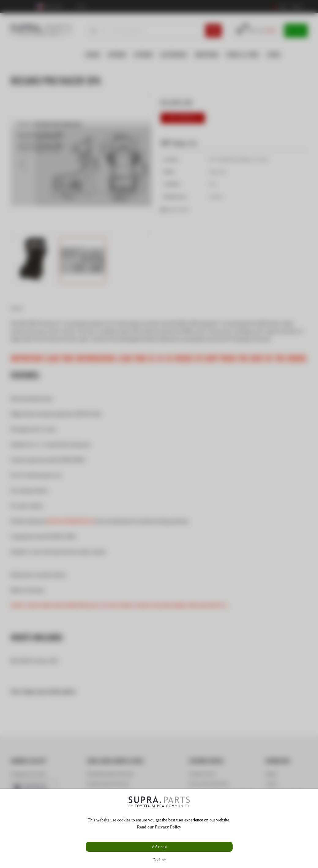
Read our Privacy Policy (159, 827)
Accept (161, 847)
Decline (159, 860)
